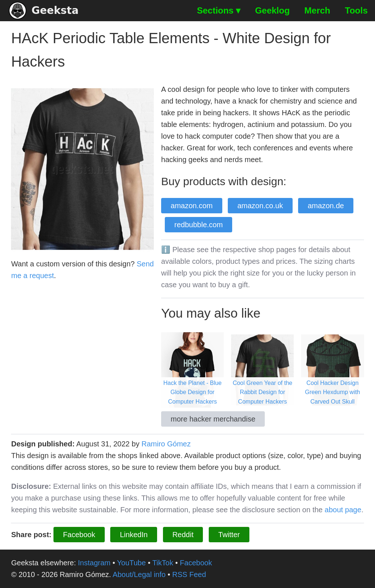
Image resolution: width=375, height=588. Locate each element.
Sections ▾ (219, 10)
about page (343, 510)
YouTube (132, 563)
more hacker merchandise (213, 419)
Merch (317, 10)
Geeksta (44, 11)
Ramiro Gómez (166, 444)
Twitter (229, 535)
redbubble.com (198, 225)
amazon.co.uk (260, 206)
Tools (356, 10)
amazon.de (326, 206)
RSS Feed (189, 574)
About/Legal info (139, 574)
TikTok (163, 563)
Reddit (183, 535)
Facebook (79, 535)
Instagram (94, 563)
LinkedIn (134, 535)
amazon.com (192, 206)
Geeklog (272, 10)
